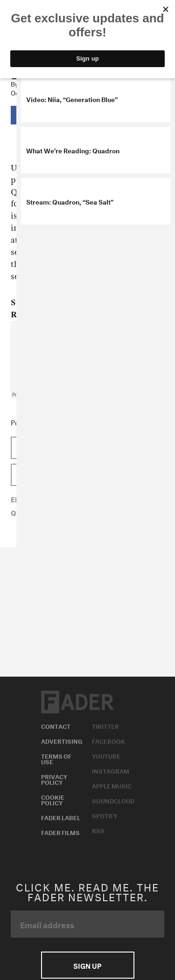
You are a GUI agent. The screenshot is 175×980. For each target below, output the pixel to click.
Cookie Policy (53, 799)
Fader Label (61, 817)
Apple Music (112, 785)
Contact (56, 726)
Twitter (105, 726)
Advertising (62, 740)
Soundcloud (113, 800)
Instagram (111, 770)
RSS (98, 830)
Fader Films (60, 832)
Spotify (105, 815)
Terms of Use (56, 758)
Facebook (108, 740)
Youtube (106, 755)
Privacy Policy (54, 779)
